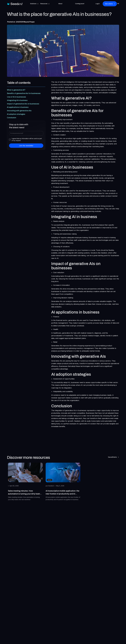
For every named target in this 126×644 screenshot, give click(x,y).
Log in (98, 4)
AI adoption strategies (16, 114)
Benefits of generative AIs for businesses (24, 93)
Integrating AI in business (17, 100)
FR (118, 4)
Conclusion (12, 118)
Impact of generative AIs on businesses (23, 104)
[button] (34, 4)
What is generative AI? (16, 90)
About (60, 4)
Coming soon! (80, 4)
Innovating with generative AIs (19, 111)
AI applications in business (18, 107)
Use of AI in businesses (16, 97)
